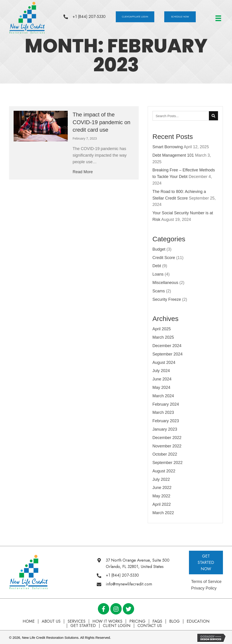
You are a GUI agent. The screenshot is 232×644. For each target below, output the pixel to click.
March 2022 (163, 513)
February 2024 (166, 404)
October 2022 (165, 454)
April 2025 (162, 329)
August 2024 (164, 363)
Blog (174, 621)
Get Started (83, 626)
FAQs (157, 621)
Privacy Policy (204, 588)
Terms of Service (206, 582)
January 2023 (165, 429)
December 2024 (167, 346)
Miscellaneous (165, 283)
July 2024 (161, 371)
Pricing (137, 621)
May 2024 (161, 387)
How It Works (107, 621)
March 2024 (163, 396)
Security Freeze (167, 299)
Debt (157, 266)
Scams (159, 291)
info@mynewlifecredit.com (129, 584)
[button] (135, 17)
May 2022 (161, 496)
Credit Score (164, 258)
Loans (158, 274)
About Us (51, 621)
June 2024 (162, 379)
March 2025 (163, 337)
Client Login (117, 626)
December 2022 (167, 438)
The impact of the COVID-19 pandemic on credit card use (102, 122)
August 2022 (164, 471)
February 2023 (166, 421)
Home (29, 621)
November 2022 (167, 446)
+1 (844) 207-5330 (89, 17)
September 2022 (168, 463)
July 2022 (161, 479)
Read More (83, 172)
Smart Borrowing (168, 147)
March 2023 (163, 412)
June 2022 (162, 488)
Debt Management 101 (173, 155)
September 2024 (168, 354)
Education (198, 621)
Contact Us (150, 626)
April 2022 (162, 504)
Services (76, 621)
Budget (159, 249)
